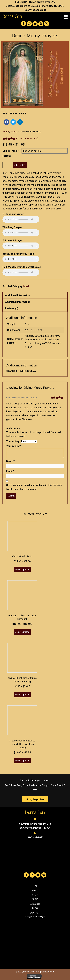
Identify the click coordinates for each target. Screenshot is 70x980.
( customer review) (27, 138)
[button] (23, 24)
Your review (14, 446)
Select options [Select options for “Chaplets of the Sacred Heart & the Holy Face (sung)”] (22, 760)
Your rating (13, 441)
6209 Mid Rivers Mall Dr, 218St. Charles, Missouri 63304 (35, 826)
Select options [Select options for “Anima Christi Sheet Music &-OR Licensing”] (22, 695)
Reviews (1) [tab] (12, 308)
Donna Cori (12, 17)
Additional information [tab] (18, 295)
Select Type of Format (11, 153)
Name (10, 461)
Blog (35, 908)
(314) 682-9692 (35, 837)
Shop (35, 895)
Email (10, 471)
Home (6, 132)
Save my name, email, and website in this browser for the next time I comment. (34, 487)
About (35, 891)
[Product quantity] (7, 165)
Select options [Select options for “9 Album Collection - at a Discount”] (22, 632)
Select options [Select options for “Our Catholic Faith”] (22, 569)
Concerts (35, 904)
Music (14, 132)
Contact (35, 913)
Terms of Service (35, 917)
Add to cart (20, 165)
